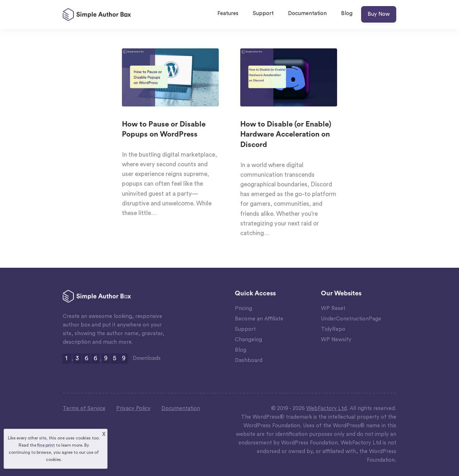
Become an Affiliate (259, 319)
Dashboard (249, 360)
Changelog (249, 340)
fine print (46, 445)
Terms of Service (84, 408)
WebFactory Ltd (326, 408)
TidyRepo (333, 329)
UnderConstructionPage (351, 319)
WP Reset (333, 308)
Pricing (243, 308)
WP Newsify (336, 340)
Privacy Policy (133, 408)
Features (228, 13)
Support (263, 13)
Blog (347, 13)
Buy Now (379, 14)
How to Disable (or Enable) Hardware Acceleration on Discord (286, 135)
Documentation (307, 13)
